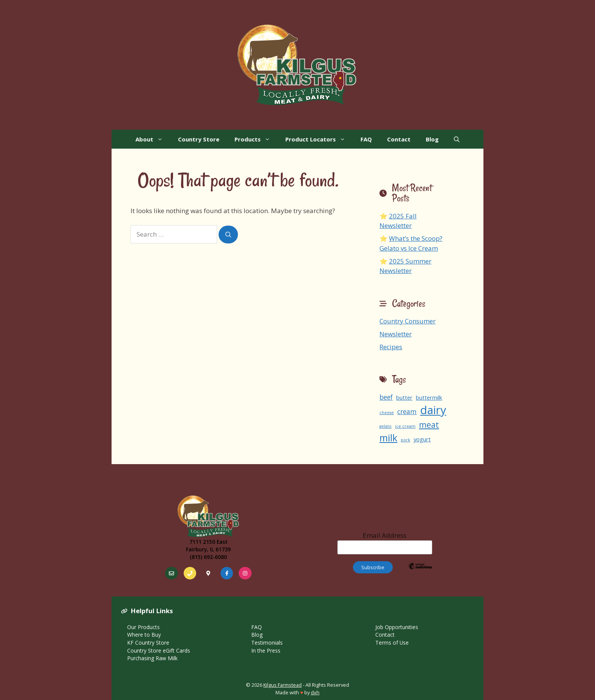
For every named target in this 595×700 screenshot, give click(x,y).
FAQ (366, 139)
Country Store (199, 139)
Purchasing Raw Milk (152, 658)
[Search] (228, 235)
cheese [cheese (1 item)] (387, 413)
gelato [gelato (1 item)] (386, 426)
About (153, 139)
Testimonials (267, 643)
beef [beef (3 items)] (386, 397)
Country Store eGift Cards (159, 651)
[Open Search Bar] (457, 139)
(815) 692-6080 (208, 557)
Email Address (385, 543)
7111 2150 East (209, 542)
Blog (432, 139)
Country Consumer (408, 321)
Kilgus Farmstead (283, 685)
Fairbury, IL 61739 (208, 549)
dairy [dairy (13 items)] (433, 410)
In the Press (266, 651)
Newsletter (396, 334)
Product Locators (319, 139)
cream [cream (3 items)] (407, 412)
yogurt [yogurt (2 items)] (422, 439)
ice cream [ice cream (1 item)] (405, 426)
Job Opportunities (397, 627)
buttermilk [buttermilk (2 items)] (429, 397)
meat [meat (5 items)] (429, 425)
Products (256, 139)
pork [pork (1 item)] (405, 440)
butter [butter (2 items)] (404, 397)
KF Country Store (148, 643)
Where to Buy (144, 635)
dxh (315, 692)
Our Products (143, 627)
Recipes (391, 347)
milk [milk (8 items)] (388, 438)
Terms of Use (392, 643)
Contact (399, 139)
